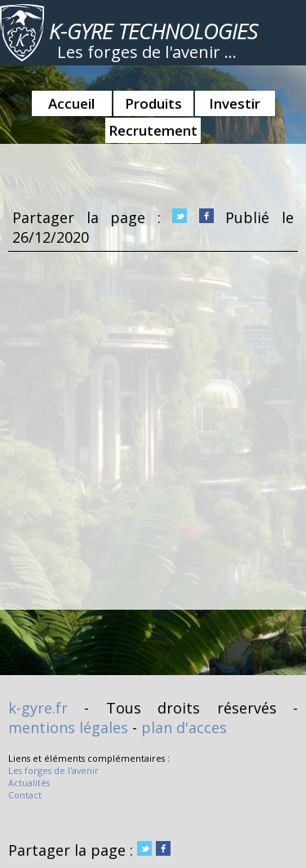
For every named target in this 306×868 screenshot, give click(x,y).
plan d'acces (184, 727)
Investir (235, 103)
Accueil (71, 103)
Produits (153, 103)
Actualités (29, 783)
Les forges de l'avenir (53, 770)
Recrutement (153, 130)
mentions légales (68, 727)
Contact (25, 795)
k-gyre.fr (38, 708)
